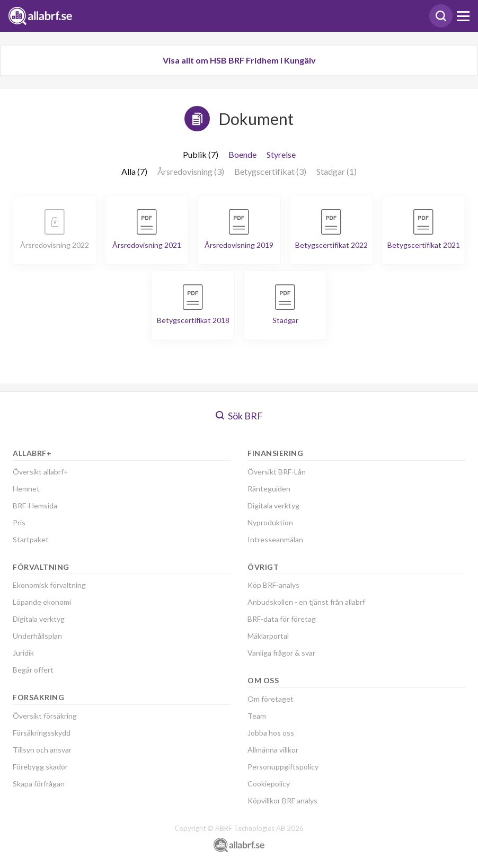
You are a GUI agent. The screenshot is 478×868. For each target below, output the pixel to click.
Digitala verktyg (39, 619)
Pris (19, 522)
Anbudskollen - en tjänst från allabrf (306, 602)
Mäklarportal (268, 636)
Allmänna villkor (273, 750)
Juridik (23, 653)
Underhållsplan (37, 636)
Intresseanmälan (275, 539)
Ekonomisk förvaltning (49, 585)
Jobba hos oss (271, 733)
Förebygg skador (40, 767)
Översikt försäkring (45, 716)
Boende (242, 154)
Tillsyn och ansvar (42, 750)
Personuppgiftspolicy (283, 767)
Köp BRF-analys (273, 585)
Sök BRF (239, 416)
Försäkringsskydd (42, 733)
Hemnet (26, 489)
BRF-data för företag (282, 619)
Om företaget (271, 699)
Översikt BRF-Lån (277, 472)
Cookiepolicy (269, 784)
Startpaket (31, 539)
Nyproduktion (270, 522)
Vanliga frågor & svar (281, 653)
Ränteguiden (269, 489)
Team (257, 716)
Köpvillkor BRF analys (282, 800)
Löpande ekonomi (42, 602)
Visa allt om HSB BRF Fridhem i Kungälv (239, 60)
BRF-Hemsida (35, 505)
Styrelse (281, 154)
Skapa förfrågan (39, 784)
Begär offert (33, 670)
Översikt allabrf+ (41, 472)
